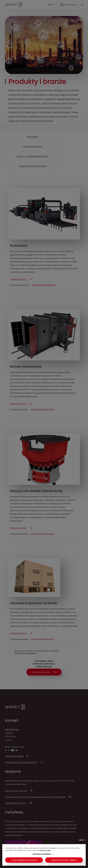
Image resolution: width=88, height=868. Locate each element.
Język (82, 840)
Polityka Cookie (45, 850)
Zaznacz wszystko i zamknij (64, 860)
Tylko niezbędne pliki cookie (24, 860)
